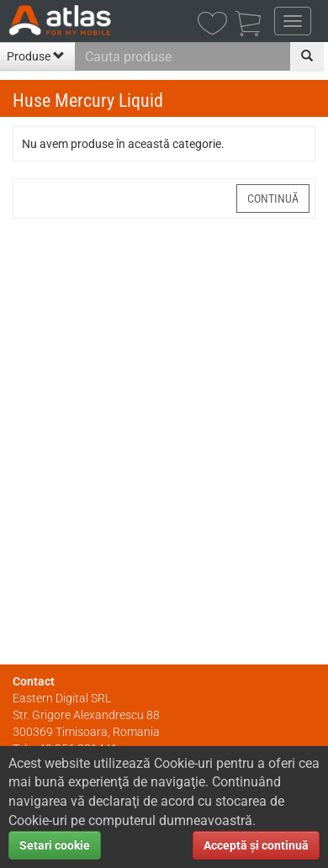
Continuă (273, 198)
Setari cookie (55, 845)
